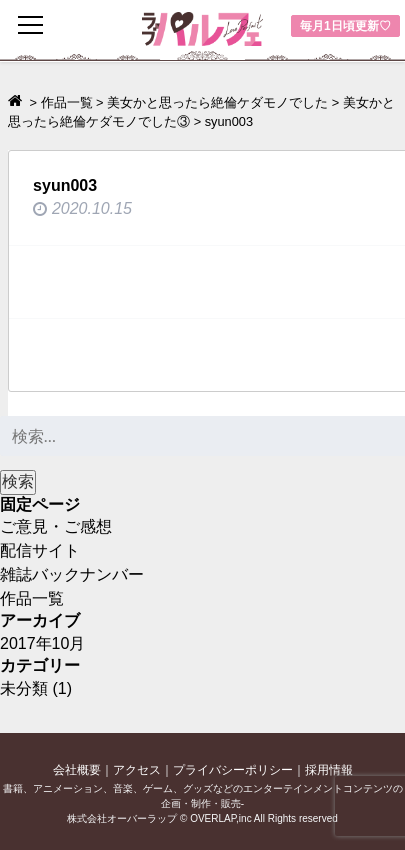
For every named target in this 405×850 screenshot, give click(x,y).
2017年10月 (42, 643)
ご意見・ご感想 (56, 526)
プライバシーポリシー (233, 770)
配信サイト (40, 550)
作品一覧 (32, 598)
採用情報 (329, 770)
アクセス (137, 770)
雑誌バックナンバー (72, 574)
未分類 (24, 688)
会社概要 (77, 770)
